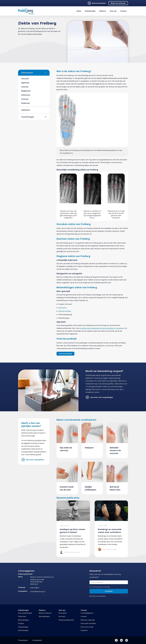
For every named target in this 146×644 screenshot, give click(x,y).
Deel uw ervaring (87, 627)
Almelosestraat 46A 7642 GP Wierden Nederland (37, 582)
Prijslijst (21, 623)
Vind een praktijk (65, 354)
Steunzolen (62, 308)
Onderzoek (22, 616)
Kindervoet (26, 103)
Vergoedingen (23, 627)
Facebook (84, 630)
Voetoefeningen (28, 117)
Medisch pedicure (45, 613)
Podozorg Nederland (66, 620)
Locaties (84, 616)
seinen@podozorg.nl (38, 591)
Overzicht (25, 79)
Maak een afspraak (118, 3)
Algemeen (25, 83)
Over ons (113, 11)
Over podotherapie (25, 613)
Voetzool (25, 99)
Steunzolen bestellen (88, 623)
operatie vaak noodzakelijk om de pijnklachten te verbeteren (102, 328)
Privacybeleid (23, 640)
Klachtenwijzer (27, 73)
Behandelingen (24, 620)
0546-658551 (35, 588)
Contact (123, 11)
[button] (47, 73)
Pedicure (103, 11)
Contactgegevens (87, 613)
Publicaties (26, 110)
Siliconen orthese (65, 311)
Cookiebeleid (37, 640)
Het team (62, 616)
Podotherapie (90, 11)
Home (79, 11)
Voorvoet (25, 87)
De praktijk (63, 613)
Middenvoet (26, 91)
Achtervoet (26, 95)
